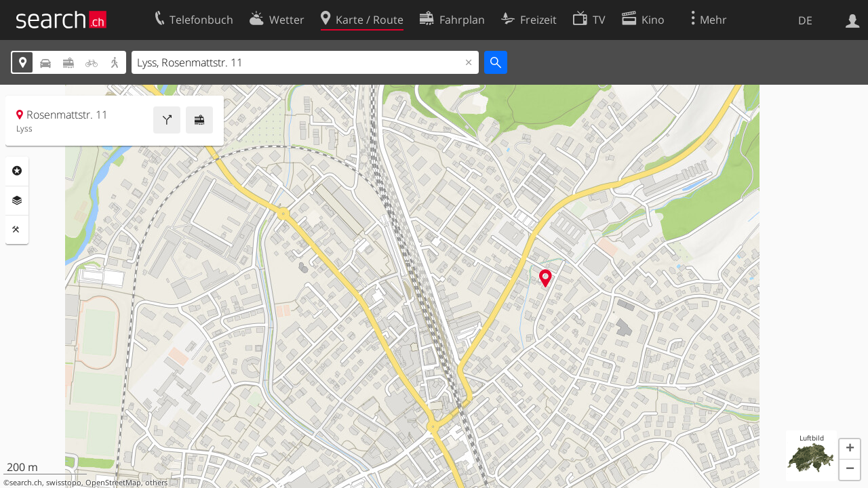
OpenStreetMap (113, 483)
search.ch (26, 483)
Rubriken (17, 171)
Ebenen (17, 201)
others (156, 483)
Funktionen (17, 230)
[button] (850, 449)
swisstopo (64, 483)
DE (805, 20)
